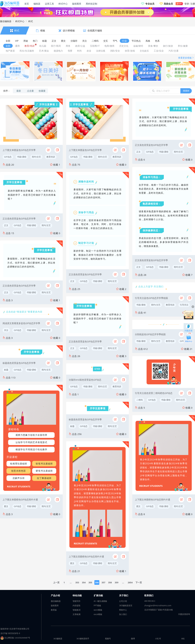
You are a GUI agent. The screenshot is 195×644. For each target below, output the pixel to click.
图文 (6, 506)
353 (77, 582)
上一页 (56, 582)
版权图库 (77, 4)
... (71, 582)
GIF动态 (8, 157)
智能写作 (77, 601)
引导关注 (184, 305)
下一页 (139, 582)
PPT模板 (97, 605)
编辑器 (37, 4)
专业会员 (150, 4)
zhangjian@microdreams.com (158, 605)
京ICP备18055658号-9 (10, 633)
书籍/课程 (22, 157)
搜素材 (186, 91)
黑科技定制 (91, 4)
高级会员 (168, 4)
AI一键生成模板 (101, 601)
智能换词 (77, 610)
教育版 (54, 610)
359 (117, 582)
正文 (6, 225)
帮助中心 (123, 610)
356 (97, 582)
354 (84, 582)
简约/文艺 (36, 157)
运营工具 (49, 4)
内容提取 (77, 605)
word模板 (98, 610)
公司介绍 (123, 601)
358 (110, 582)
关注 (6, 330)
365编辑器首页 (126, 605)
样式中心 (63, 4)
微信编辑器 (6, 21)
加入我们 (123, 614)
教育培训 (51, 157)
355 (90, 582)
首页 (27, 4)
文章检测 (77, 614)
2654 (130, 582)
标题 (6, 370)
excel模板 (98, 614)
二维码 (140, 400)
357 (103, 582)
